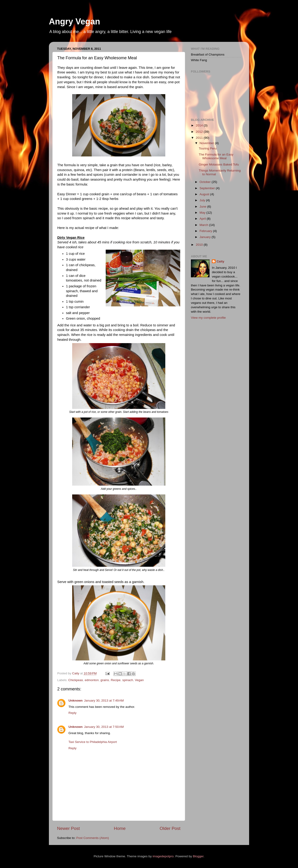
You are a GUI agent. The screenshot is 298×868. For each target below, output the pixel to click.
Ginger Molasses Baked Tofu (219, 164)
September (208, 188)
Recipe (116, 680)
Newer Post (68, 828)
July (203, 200)
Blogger (198, 856)
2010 (200, 245)
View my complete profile (208, 318)
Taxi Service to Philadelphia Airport (93, 742)
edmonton (92, 680)
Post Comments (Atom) (93, 838)
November (207, 143)
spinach (128, 680)
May (203, 213)
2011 (200, 138)
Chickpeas (76, 680)
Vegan (139, 680)
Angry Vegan (74, 22)
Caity (220, 261)
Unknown (76, 701)
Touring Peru (208, 148)
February (206, 231)
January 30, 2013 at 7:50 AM (104, 727)
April (203, 219)
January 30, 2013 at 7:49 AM (104, 701)
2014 (200, 125)
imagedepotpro (163, 856)
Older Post (170, 828)
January (206, 237)
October (206, 182)
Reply (73, 713)
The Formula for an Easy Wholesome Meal (216, 156)
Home (120, 828)
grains (105, 680)
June (203, 207)
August (205, 194)
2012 (200, 132)
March (204, 225)
